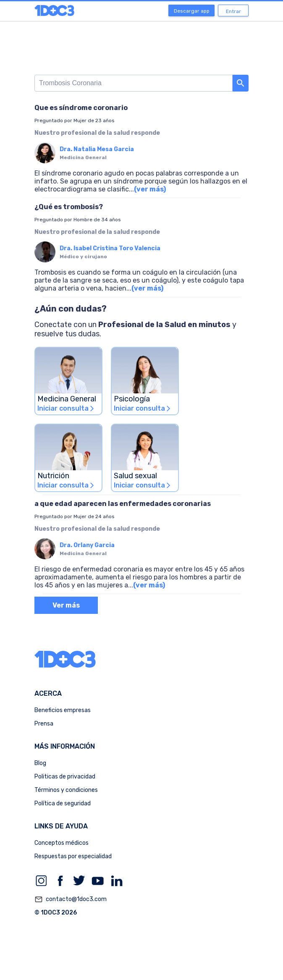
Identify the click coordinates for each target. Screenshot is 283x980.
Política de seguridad (63, 803)
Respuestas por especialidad (73, 856)
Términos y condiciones (66, 790)
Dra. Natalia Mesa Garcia (97, 149)
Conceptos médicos (62, 843)
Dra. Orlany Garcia (87, 545)
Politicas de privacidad (65, 777)
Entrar (233, 11)
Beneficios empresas (63, 710)
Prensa (44, 724)
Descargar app (192, 11)
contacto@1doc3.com (71, 899)
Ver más (66, 605)
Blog (40, 763)
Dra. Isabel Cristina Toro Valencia (110, 248)
